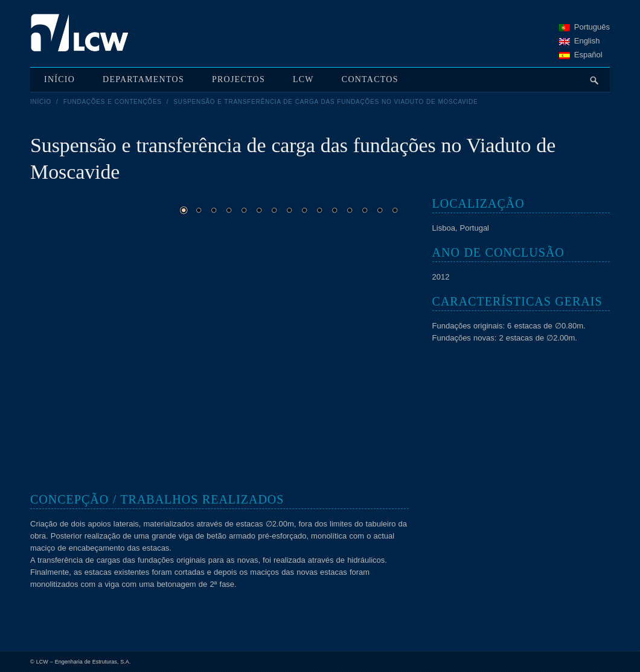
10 (319, 210)
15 (395, 210)
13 (365, 210)
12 (350, 210)
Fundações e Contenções (113, 102)
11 (334, 210)
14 (380, 210)
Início (41, 102)
